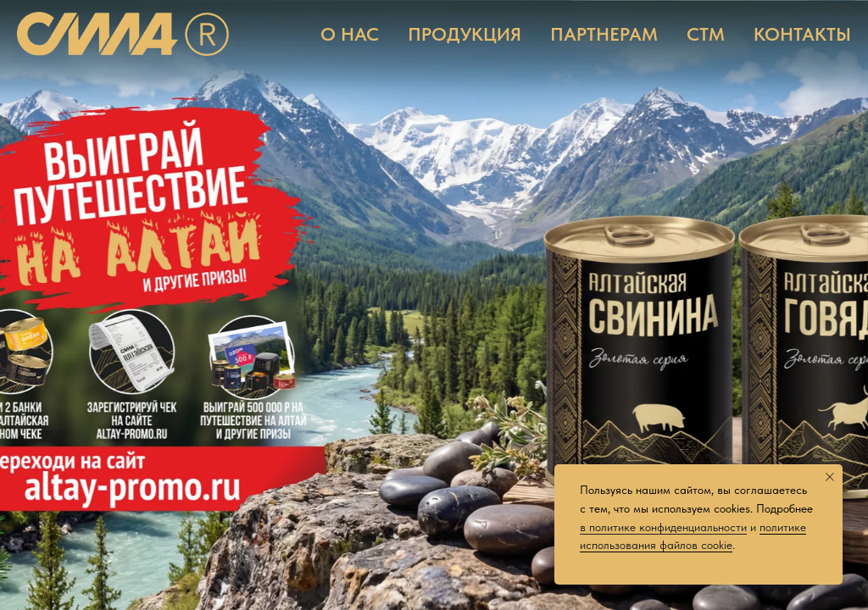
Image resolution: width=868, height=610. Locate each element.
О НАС (350, 34)
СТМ (706, 34)
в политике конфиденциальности (663, 527)
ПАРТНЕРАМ (604, 34)
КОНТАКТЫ (802, 34)
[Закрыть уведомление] (830, 477)
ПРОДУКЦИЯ (465, 34)
